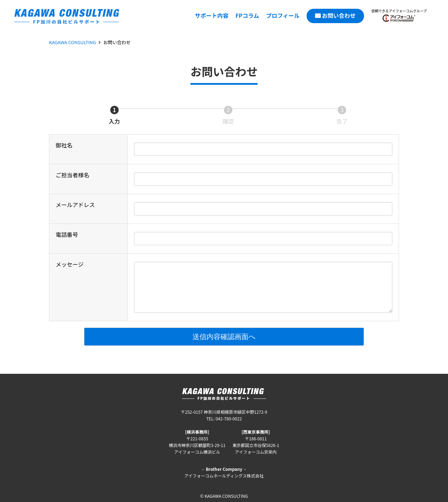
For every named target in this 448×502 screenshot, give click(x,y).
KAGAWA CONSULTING (72, 42)
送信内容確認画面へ (277, 337)
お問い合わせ (339, 15)
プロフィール (283, 15)
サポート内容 (212, 15)
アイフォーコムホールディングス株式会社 (224, 476)
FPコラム (247, 15)
